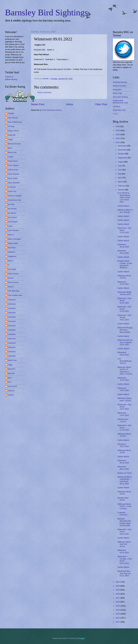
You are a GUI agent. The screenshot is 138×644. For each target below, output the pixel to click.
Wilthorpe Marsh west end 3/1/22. (124, 544)
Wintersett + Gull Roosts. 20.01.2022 (124, 317)
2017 (118, 598)
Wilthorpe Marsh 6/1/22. (124, 493)
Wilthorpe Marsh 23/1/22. (124, 277)
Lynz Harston (13, 230)
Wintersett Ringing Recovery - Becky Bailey (125, 330)
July (120, 166)
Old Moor (117, 106)
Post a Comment (44, 92)
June (120, 170)
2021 (118, 582)
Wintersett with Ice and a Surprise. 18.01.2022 (125, 342)
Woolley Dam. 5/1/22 (123, 499)
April (120, 178)
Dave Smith (13, 178)
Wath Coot (12, 360)
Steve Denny (13, 282)
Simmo (11, 278)
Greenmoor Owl (14, 200)
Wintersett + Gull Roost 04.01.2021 (124, 532)
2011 (118, 622)
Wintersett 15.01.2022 (123, 379)
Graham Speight (15, 196)
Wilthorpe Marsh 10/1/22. (124, 435)
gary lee (11, 373)
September (123, 158)
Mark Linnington (15, 239)
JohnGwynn (13, 222)
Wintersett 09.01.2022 (123, 462)
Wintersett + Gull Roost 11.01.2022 (124, 428)
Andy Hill (12, 135)
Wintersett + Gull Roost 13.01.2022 (124, 407)
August (121, 162)
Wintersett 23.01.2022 (123, 283)
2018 (118, 594)
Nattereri (11, 252)
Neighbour (12, 256)
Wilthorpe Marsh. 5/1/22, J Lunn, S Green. (125, 506)
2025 (118, 130)
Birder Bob (12, 152)
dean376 (11, 369)
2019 (118, 590)
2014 (118, 610)
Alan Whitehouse (15, 122)
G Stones (12, 187)
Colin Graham (14, 174)
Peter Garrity (13, 274)
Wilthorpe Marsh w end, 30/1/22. (125, 211)
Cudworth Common (122, 514)
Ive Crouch (12, 217)
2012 (118, 618)
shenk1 (11, 395)
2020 (118, 586)
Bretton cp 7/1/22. (125, 473)
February (122, 186)
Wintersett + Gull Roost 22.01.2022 (124, 301)
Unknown (12, 300)
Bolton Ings (117, 93)
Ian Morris (12, 213)
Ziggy (10, 365)
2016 (118, 602)
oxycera (11, 391)
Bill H (10, 148)
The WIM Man (14, 291)
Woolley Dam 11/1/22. (123, 420)
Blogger (82, 638)
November (122, 150)
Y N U (115, 114)
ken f (10, 382)
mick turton (12, 386)
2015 (118, 606)
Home (70, 104)
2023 (118, 138)
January (121, 190)
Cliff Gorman (13, 170)
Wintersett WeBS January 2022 (124, 293)
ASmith (11, 113)
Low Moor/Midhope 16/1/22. (124, 361)
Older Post (101, 104)
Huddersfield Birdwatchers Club (120, 102)
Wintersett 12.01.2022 (123, 414)
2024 (118, 134)
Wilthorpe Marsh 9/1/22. (124, 451)
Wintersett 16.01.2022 (123, 354)
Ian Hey (11, 204)
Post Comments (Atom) (52, 110)
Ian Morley (12, 209)
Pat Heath (12, 269)
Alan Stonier (13, 118)
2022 (118, 142)
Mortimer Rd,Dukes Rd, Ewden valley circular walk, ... (125, 522)
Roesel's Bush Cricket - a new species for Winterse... (125, 264)
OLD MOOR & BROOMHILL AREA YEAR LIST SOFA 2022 (124, 197)
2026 (118, 126)
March (121, 182)
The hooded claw (15, 295)
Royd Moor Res (119, 110)
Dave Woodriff (14, 183)
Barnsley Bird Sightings (47, 12)
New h (11, 261)
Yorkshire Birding (120, 82)
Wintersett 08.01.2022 (123, 468)
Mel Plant (12, 248)
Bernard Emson (14, 144)
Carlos (11, 157)
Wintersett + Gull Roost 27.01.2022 (124, 230)
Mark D (11, 235)
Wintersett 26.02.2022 (123, 246)
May (120, 174)
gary (10, 378)
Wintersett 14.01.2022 (123, 389)
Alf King (11, 126)
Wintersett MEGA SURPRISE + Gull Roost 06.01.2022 (125, 480)
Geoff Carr (12, 191)
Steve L (11, 287)
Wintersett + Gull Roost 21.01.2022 (124, 309)
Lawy (10, 226)
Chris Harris (13, 161)
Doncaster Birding (120, 97)
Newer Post (38, 104)
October (121, 154)
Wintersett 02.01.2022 (123, 551)
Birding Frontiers (120, 86)
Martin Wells (13, 243)
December (122, 146)
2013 (118, 614)
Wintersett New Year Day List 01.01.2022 (124, 573)
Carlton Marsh (123, 206)
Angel (10, 139)
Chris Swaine (13, 165)
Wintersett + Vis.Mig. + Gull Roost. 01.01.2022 (124, 560)
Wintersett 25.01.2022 (123, 252)
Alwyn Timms (13, 131)
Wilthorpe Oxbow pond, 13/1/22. (124, 399)
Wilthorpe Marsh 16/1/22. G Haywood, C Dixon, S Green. (125, 371)
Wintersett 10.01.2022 (123, 445)
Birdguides (117, 90)
